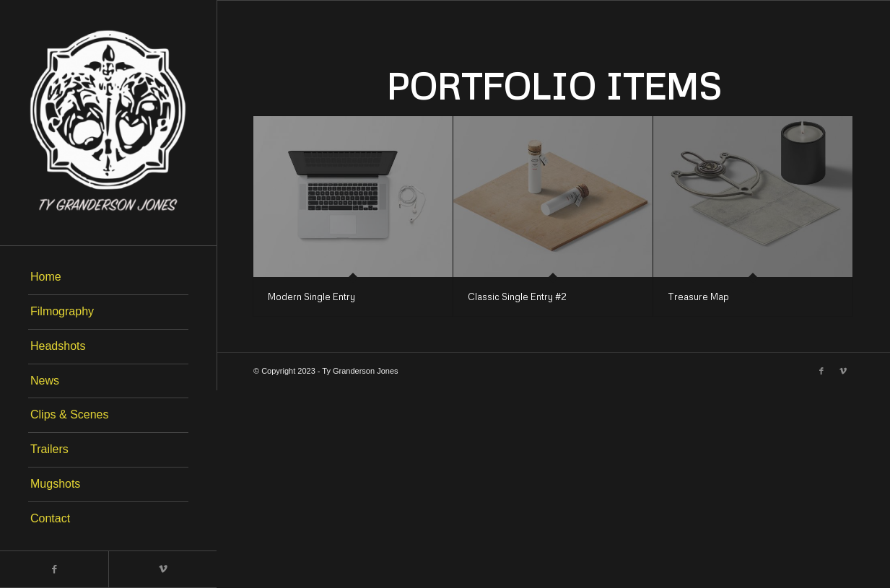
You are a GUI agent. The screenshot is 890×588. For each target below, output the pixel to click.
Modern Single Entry (311, 297)
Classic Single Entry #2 (517, 297)
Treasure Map (698, 297)
